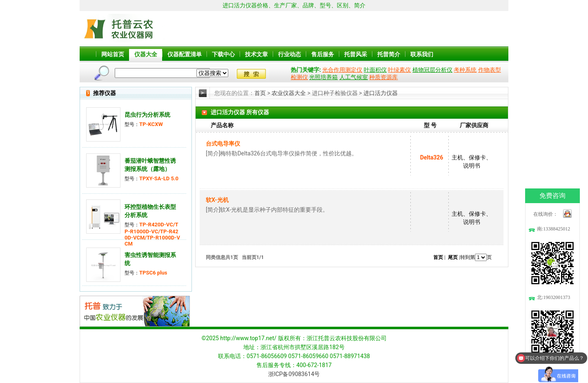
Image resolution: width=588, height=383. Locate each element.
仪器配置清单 (185, 54)
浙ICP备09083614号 (294, 374)
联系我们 (422, 54)
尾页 (453, 257)
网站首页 (113, 54)
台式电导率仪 (223, 144)
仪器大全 (146, 54)
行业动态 (290, 54)
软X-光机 (217, 200)
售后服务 (323, 54)
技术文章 (256, 54)
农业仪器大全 (289, 93)
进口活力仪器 (381, 93)
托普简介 (389, 54)
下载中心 (223, 54)
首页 (260, 93)
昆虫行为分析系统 (147, 115)
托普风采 (356, 54)
